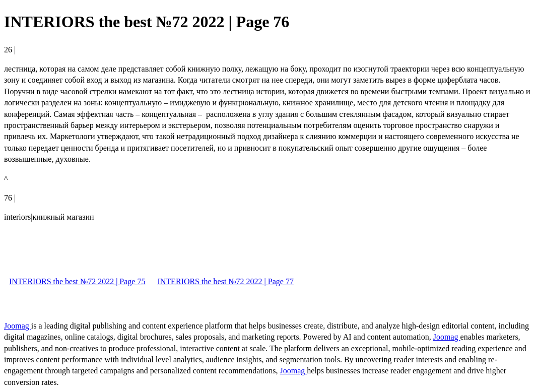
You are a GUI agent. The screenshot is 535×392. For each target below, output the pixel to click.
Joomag (18, 326)
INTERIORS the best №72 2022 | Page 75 (77, 281)
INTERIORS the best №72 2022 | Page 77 (225, 281)
